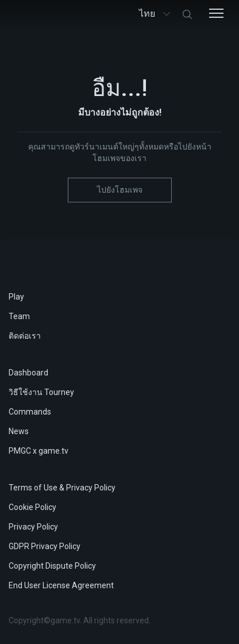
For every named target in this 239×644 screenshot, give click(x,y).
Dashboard (28, 373)
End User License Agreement (61, 585)
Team (19, 316)
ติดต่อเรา (25, 336)
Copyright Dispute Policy (52, 566)
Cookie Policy (32, 507)
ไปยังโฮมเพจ (120, 190)
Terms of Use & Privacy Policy (62, 488)
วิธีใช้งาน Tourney (41, 392)
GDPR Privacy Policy (45, 546)
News (19, 431)
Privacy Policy (33, 527)
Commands (30, 412)
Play (16, 297)
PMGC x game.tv (38, 451)
